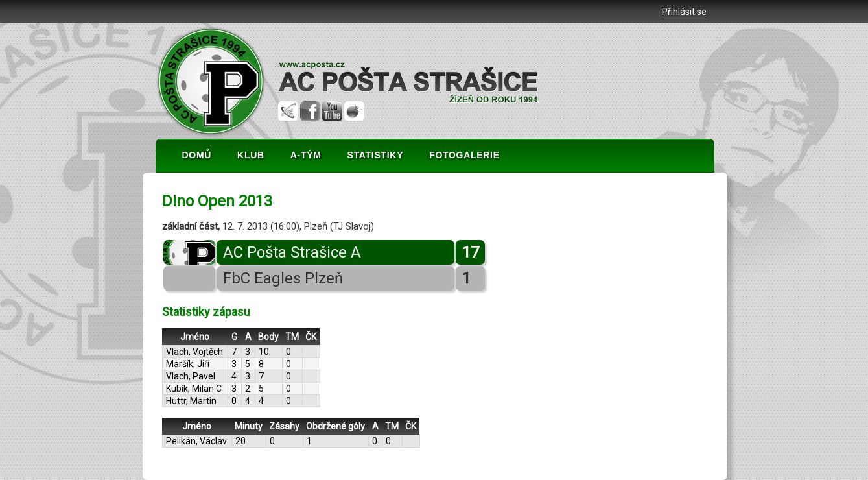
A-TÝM (306, 155)
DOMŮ (197, 155)
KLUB (251, 155)
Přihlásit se (684, 12)
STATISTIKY (376, 155)
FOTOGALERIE (464, 155)
